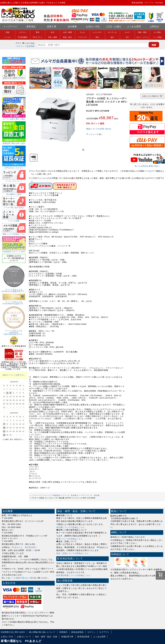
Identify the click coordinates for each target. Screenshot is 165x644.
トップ (32, 495)
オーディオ (112, 32)
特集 (8, 32)
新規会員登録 (137, 3)
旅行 (112, 37)
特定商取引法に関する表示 (13, 632)
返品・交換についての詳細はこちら (72, 553)
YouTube (159, 3)
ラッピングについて (14, 180)
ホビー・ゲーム (142, 37)
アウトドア (82, 37)
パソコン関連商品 (53, 495)
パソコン (8, 37)
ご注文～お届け (113, 27)
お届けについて (24, 637)
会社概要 (72, 27)
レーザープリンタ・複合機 (89, 495)
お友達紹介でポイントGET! (14, 251)
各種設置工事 (67, 637)
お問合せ (155, 27)
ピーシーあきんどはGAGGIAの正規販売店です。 (14, 290)
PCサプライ (38, 37)
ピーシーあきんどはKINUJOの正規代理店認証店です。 (14, 332)
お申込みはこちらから (14, 167)
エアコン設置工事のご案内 (14, 118)
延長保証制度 (83, 637)
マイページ (149, 3)
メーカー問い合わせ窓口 (14, 207)
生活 (53, 32)
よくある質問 (134, 27)
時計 (97, 37)
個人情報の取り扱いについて (42, 632)
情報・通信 (142, 32)
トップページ (10, 27)
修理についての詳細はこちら (69, 539)
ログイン (21, 46)
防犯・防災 (68, 37)
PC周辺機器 (23, 37)
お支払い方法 (93, 27)
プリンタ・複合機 (69, 495)
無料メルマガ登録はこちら (14, 233)
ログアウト (104, 632)
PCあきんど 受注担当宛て (25, 547)
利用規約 (63, 632)
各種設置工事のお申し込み (14, 142)
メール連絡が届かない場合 (22, 578)
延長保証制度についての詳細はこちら (73, 575)
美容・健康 (53, 37)
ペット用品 (157, 37)
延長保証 (31, 27)
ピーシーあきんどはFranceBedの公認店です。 (14, 302)
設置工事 (52, 27)
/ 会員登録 (30, 46)
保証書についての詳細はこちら (70, 527)
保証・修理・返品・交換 (46, 637)
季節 (38, 32)
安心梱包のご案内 (14, 193)
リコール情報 (14, 220)
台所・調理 (68, 32)
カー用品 (157, 32)
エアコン (23, 32)
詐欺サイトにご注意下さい (14, 375)
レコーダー (97, 32)
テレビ (82, 32)
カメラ (127, 32)
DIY (127, 37)
